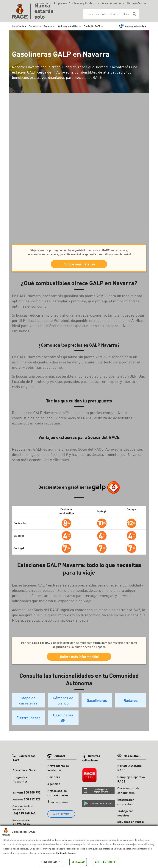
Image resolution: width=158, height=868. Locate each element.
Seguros (48, 26)
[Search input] (107, 14)
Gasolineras (97, 704)
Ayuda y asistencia (134, 26)
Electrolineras (28, 721)
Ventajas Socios (137, 3)
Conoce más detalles (79, 265)
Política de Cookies (66, 853)
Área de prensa (112, 3)
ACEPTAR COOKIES (106, 862)
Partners (54, 781)
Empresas (60, 3)
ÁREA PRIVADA (61, 818)
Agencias (54, 787)
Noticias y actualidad (68, 26)
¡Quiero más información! (79, 659)
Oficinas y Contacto (84, 3)
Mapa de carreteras (28, 704)
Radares (131, 704)
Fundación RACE (92, 26)
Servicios (34, 26)
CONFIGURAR (51, 862)
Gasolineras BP (63, 721)
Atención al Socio (25, 774)
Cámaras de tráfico (63, 704)
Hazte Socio (18, 26)
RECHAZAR (78, 862)
